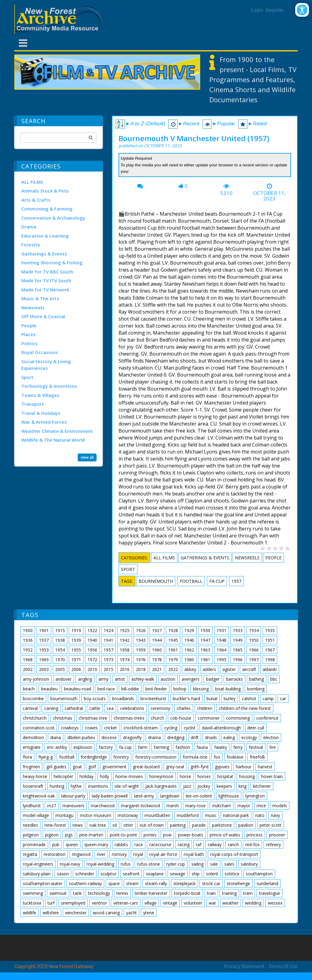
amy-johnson (36, 679)
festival (256, 747)
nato (260, 815)
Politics (30, 343)
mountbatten (157, 815)
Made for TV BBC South (47, 272)
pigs (69, 835)
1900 (28, 630)
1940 (92, 640)
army (103, 679)
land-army (144, 796)
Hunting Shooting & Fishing (52, 262)
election (271, 737)
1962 (189, 650)
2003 (44, 669)
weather (230, 903)
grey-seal (175, 767)
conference (267, 718)
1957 (236, 581)
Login (257, 10)
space (114, 883)
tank (77, 893)
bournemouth (156, 581)
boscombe (33, 699)
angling (85, 679)
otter (128, 825)
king (243, 786)
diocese (109, 737)
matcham (222, 806)
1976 (141, 660)
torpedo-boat (187, 893)
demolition (33, 737)
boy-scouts (95, 699)
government (114, 767)
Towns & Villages (40, 395)
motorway (128, 815)
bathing (257, 679)
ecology (249, 737)
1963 (205, 650)
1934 (254, 630)
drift (195, 737)
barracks (234, 679)
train (211, 893)
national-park (236, 815)
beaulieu (49, 689)
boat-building (228, 689)
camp (268, 699)
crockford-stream (141, 728)
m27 (52, 806)
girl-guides (56, 767)
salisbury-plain (37, 874)
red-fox (252, 844)
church (157, 718)
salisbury (249, 864)
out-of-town (152, 825)
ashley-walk (143, 679)
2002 (28, 669)
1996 (238, 660)
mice (261, 806)
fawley (221, 747)
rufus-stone (149, 864)
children (205, 708)
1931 (222, 630)
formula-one (195, 757)
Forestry (31, 245)
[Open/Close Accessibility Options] (302, 10)
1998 (270, 660)
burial (212, 699)
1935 (270, 630)
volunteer (193, 903)
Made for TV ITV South (46, 280)
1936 (28, 640)
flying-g (46, 757)
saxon (63, 874)
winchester (76, 913)
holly (105, 776)
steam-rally (156, 883)
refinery (273, 844)
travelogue (269, 893)
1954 (60, 650)
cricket (111, 728)
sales (229, 864)
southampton (259, 874)
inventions (98, 786)
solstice (232, 874)
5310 (226, 193)
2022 (173, 669)
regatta (30, 854)
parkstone (222, 825)
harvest (265, 767)
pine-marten (91, 835)
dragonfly (132, 737)
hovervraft (33, 786)
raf (199, 844)
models (280, 806)
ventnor (99, 903)
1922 (92, 630)
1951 (270, 640)
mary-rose (195, 806)
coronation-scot (39, 728)
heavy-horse (35, 776)
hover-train (272, 776)
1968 (28, 660)
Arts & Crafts (36, 200)
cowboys (70, 728)
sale (214, 864)
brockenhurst (153, 699)
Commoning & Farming (47, 209)
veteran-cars (126, 903)
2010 (92, 669)
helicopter (63, 776)
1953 (44, 650)
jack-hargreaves (161, 786)
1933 (238, 630)
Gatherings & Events (44, 254)
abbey (190, 669)
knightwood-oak (39, 796)
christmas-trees (129, 718)
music (211, 815)
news (78, 825)
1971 (76, 660)
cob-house (181, 718)
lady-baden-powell (110, 796)
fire (273, 747)
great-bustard (146, 767)
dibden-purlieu (81, 737)
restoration (55, 854)
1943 (141, 640)
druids (211, 737)
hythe (76, 786)
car (283, 699)
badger (213, 679)
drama (154, 737)
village (151, 903)
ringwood (81, 854)
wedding (253, 903)
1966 (254, 650)
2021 (157, 669)
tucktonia (32, 903)
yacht (131, 913)
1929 (189, 630)
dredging (176, 737)
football (191, 581)
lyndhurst (32, 806)
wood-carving (106, 913)
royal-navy (70, 864)
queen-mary (96, 844)
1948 (222, 640)
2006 (76, 669)
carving (51, 708)
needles (30, 825)
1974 (125, 660)
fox (217, 757)
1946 (189, 640)
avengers (191, 679)
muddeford (188, 815)
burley (230, 699)
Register (275, 10)
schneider (85, 874)
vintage (170, 903)
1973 (108, 660)
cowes (91, 728)
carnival (30, 708)
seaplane (155, 874)
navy (275, 815)
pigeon (52, 835)
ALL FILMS (32, 182)
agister (229, 669)
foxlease (235, 757)
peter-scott (271, 825)
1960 (157, 650)
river (101, 854)
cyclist (190, 728)
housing (247, 776)
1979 (173, 660)
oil (115, 825)
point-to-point (123, 835)
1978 (157, 660)
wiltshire (51, 913)
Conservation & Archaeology (53, 218)
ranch (233, 844)
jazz (187, 786)
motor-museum (96, 815)
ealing (229, 737)
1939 (76, 640)
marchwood (103, 806)
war (212, 903)
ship (196, 874)
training (229, 893)
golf (92, 767)
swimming (33, 893)
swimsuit (58, 893)
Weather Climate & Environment (57, 431)
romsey (119, 854)
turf (51, 903)
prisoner (277, 835)
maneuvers (73, 806)
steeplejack (184, 883)
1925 (125, 630)
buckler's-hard (186, 699)
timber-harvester (151, 893)
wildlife (30, 913)
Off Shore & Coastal (43, 316)
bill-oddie (130, 689)
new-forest (55, 825)
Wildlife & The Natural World (53, 440)
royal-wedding (100, 864)
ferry (238, 747)
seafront (131, 874)
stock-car (211, 883)
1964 (222, 650)
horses (204, 776)
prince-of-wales (225, 835)
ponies (150, 835)
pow (167, 835)
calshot (249, 699)
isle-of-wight (127, 786)
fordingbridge (94, 757)
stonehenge (238, 883)
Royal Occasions (40, 352)
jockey (204, 786)
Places (28, 334)
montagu (64, 815)
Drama (29, 227)
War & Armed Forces (44, 422)
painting (178, 825)
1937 (44, 640)
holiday (87, 776)
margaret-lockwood (140, 806)
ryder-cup (176, 864)
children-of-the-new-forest (245, 708)
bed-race (106, 689)
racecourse (160, 844)
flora (27, 757)
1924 (108, 630)
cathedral (74, 708)
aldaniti (270, 669)
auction (168, 679)
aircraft (249, 669)
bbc (274, 679)
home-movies (129, 776)
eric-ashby (57, 747)
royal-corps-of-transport (234, 854)
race (139, 844)
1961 (173, 650)
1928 (173, 630)
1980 (189, 660)
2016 (125, 669)
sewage (178, 874)
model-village (36, 815)
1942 (125, 640)
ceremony (160, 708)
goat (77, 767)
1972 (92, 660)
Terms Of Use (283, 966)
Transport (33, 404)
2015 (108, 669)
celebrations (132, 708)
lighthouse (229, 796)
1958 (125, 650)
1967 (270, 650)
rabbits (121, 844)
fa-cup (217, 581)
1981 (205, 660)
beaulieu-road (78, 689)
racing (184, 844)
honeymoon (161, 776)
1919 (76, 630)
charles (184, 708)
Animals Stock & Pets (45, 191)
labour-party (73, 796)
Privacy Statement (244, 966)
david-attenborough (222, 728)
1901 (44, 630)
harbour (244, 767)
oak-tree (98, 825)
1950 (254, 640)
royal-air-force (163, 854)
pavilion (246, 825)
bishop (180, 689)
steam (132, 883)
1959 (141, 650)
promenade (34, 844)
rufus (126, 864)
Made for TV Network (45, 290)
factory (106, 747)
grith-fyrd (199, 767)
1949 (238, 640)
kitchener (262, 786)
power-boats (191, 835)
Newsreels (33, 308)
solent (212, 874)
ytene (149, 913)
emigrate (32, 747)
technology (99, 893)
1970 (60, 660)
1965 (238, 650)
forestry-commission (156, 757)
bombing (256, 689)
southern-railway (85, 883)
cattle (95, 708)
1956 (92, 650)
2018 (141, 669)
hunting (57, 786)
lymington (255, 796)
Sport (27, 377)
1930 (205, 630)
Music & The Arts (40, 298)
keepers (224, 786)
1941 (108, 640)
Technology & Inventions (49, 386)
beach (29, 689)
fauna (202, 747)
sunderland (267, 883)
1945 (173, 640)
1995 (222, 660)
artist (120, 679)
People (29, 325)
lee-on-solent (199, 796)
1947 (205, 640)
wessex (275, 903)
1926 (141, 630)
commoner (209, 718)
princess (255, 835)
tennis (122, 893)
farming (161, 747)
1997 (254, 660)
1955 (76, 650)
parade (199, 825)
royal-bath (194, 854)
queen (72, 844)
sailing (197, 864)
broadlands (123, 699)
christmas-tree (93, 718)
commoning (238, 718)
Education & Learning (45, 236)
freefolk (257, 757)
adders (209, 669)
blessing (201, 689)
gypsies (222, 767)
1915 (60, 630)
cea (110, 708)
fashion (183, 747)
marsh (173, 806)
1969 (44, 660)
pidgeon (31, 835)
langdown (170, 796)
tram (248, 893)
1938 (60, 640)
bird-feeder (156, 689)
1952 (28, 650)
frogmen (31, 767)
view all (87, 457)
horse (185, 776)
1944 (157, 640)
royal (138, 854)
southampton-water (43, 883)
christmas (63, 718)
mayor (244, 806)
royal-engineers (38, 864)
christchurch (35, 718)
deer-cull (256, 728)
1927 (157, 630)
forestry (121, 757)
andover (64, 679)
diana (56, 737)
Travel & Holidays (41, 413)
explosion (83, 747)
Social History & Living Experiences (46, 365)
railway (215, 844)
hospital (225, 776)
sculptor (108, 874)
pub (56, 844)
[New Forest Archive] (60, 19)
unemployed (73, 903)
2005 (60, 669)
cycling (171, 728)
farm (143, 747)
